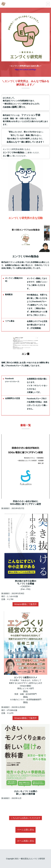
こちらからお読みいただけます (26, 818)
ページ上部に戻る (26, 830)
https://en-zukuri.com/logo (25, 70)
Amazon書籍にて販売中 (26, 604)
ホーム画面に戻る (26, 841)
